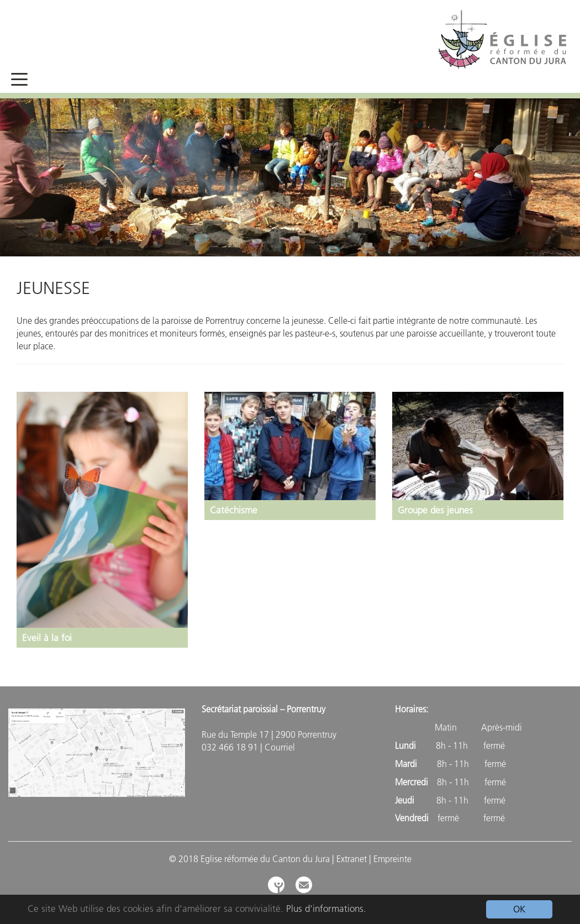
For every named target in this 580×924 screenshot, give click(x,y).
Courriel (280, 747)
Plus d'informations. (326, 909)
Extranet (352, 859)
